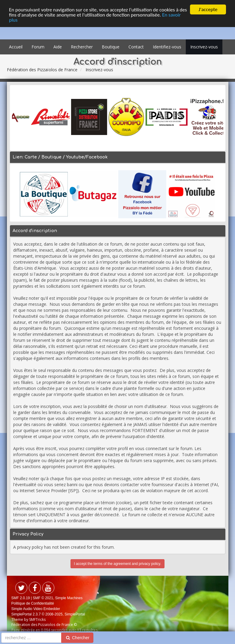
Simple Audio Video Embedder (36, 609)
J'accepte (208, 9)
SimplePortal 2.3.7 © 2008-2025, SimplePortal (48, 614)
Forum (38, 47)
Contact (136, 47)
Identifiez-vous (167, 47)
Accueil (16, 47)
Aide (58, 47)
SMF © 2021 (43, 598)
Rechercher (82, 47)
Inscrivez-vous (204, 47)
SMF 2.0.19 (21, 598)
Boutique (111, 47)
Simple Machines (69, 598)
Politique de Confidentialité (33, 603)
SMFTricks (37, 619)
